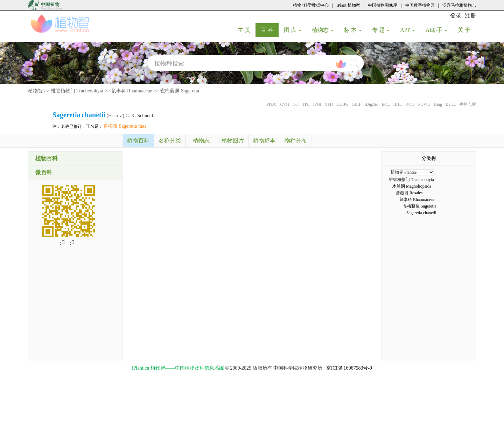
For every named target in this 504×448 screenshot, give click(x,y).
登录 (456, 16)
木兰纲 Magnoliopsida (412, 186)
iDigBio (372, 104)
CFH (329, 104)
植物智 (35, 91)
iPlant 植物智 (348, 5)
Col (296, 104)
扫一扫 (67, 242)
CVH (285, 104)
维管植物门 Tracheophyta (77, 91)
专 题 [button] (381, 30)
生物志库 (468, 104)
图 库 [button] (293, 30)
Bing (438, 104)
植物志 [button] (323, 30)
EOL (386, 104)
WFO (410, 104)
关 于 (467, 30)
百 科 (270, 30)
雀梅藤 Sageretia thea (125, 126)
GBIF (356, 104)
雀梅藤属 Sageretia (180, 91)
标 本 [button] (353, 30)
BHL (398, 104)
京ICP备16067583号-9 (349, 368)
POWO (424, 104)
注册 (470, 16)
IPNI (317, 104)
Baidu (451, 104)
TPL (306, 104)
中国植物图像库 (383, 5)
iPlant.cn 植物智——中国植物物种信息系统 (178, 368)
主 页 (247, 30)
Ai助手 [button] (436, 30)
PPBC (271, 104)
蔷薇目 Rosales (409, 193)
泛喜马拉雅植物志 (459, 5)
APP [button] (408, 30)
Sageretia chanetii (421, 213)
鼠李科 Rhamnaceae (132, 91)
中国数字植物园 (420, 5)
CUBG (342, 104)
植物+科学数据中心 (311, 5)
